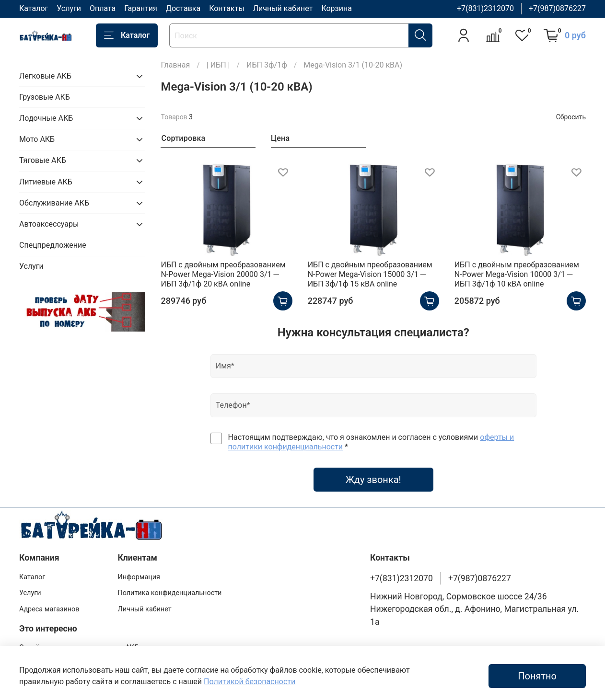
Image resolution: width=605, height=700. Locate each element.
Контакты (227, 8)
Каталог (34, 8)
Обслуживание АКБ (54, 203)
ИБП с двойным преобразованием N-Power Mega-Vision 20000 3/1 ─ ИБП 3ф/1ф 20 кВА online (223, 274)
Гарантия (141, 8)
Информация (139, 577)
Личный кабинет (283, 8)
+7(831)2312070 (485, 8)
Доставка (183, 8)
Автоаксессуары (49, 224)
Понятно (537, 676)
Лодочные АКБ (46, 118)
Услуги (69, 8)
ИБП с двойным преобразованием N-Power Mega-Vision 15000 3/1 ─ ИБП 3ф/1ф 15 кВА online (370, 274)
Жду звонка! (373, 480)
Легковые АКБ (45, 76)
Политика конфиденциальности (169, 593)
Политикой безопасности (250, 682)
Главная (175, 65)
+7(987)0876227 (557, 8)
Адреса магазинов (49, 609)
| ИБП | (218, 65)
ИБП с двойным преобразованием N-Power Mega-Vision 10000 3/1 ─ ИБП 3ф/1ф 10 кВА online (517, 274)
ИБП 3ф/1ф (267, 65)
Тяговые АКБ (43, 160)
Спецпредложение (53, 245)
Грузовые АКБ (45, 97)
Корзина (336, 8)
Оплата (103, 8)
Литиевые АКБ (46, 182)
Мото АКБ (37, 139)
